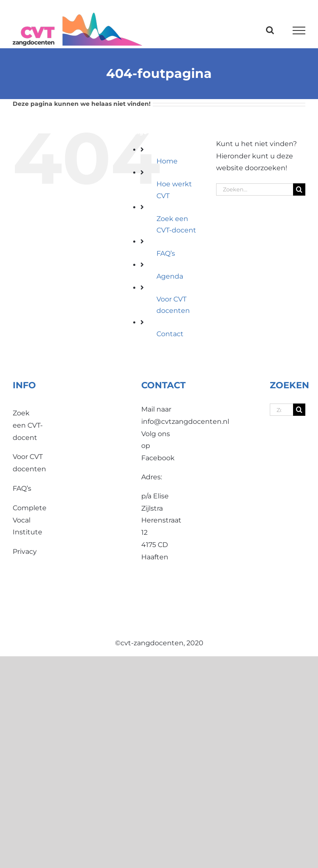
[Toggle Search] (270, 30)
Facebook (158, 458)
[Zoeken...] (255, 189)
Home (167, 161)
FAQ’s (166, 253)
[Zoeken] (299, 189)
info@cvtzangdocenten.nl (185, 422)
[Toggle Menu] (299, 30)
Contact (170, 334)
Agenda (170, 276)
